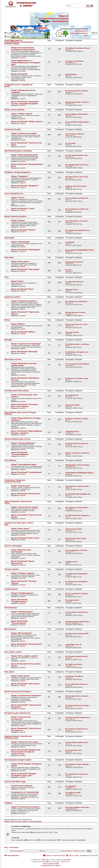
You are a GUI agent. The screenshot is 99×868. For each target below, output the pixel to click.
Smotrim (68, 707)
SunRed (68, 211)
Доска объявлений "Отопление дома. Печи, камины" (24, 405)
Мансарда (8, 340)
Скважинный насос (72, 431)
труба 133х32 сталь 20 (73, 644)
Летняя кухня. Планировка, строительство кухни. (15, 481)
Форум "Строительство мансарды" (26, 344)
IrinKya (68, 145)
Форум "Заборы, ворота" (22, 114)
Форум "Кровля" (18, 220)
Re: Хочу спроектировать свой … (77, 155)
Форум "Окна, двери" (20, 261)
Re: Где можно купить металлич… (78, 696)
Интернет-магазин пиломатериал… (78, 621)
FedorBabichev (70, 809)
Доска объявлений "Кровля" (23, 230)
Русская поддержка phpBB (51, 864)
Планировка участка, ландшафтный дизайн (18, 85)
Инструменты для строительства (17, 713)
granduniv (69, 646)
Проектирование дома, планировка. (18, 151)
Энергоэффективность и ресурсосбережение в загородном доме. (26, 63)
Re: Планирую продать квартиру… (78, 764)
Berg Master (69, 63)
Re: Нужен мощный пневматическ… (78, 717)
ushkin (68, 766)
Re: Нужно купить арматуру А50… (78, 634)
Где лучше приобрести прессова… (78, 807)
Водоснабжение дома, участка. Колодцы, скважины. (20, 413)
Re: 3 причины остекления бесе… (77, 508)
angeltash (22, 58)
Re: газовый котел (72, 395)
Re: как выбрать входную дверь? (77, 122)
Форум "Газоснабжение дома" (24, 464)
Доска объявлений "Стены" (23, 209)
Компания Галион (72, 290)
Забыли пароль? (67, 851)
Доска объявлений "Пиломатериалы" (19, 622)
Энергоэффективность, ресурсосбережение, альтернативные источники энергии (19, 42)
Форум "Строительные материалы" (26, 696)
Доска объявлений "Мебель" (24, 332)
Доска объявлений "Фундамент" (25, 186)
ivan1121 (68, 326)
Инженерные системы (13, 359)
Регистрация (14, 847)
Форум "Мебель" (18, 324)
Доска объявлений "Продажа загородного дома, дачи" (24, 775)
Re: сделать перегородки (74, 61)
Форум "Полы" (17, 281)
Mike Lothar (46, 860)
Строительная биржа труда (15, 782)
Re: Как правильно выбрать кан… (78, 209)
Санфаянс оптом (71, 562)
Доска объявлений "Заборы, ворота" (27, 121)
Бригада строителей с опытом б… (78, 102)
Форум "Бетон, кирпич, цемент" (25, 656)
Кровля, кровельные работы (16, 216)
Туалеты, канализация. (13, 546)
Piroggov (68, 92)
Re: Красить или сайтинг (74, 676)
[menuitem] (72, 855)
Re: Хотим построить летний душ (77, 344)
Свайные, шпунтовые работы (76, 186)
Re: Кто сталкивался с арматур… (77, 594)
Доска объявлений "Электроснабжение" (20, 453)
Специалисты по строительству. (25, 792)
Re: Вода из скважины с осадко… (77, 419)
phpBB (46, 862)
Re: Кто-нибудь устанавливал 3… (77, 114)
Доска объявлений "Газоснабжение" (27, 472)
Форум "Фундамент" (20, 176)
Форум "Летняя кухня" (21, 486)
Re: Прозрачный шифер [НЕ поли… (78, 230)
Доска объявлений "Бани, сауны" (26, 538)
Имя (67, 563)
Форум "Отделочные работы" (24, 301)
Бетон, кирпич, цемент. (13, 652)
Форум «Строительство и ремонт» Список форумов (23, 821)
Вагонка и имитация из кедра (76, 538)
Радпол (68, 188)
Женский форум (71, 74)
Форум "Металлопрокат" (22, 633)
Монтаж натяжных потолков (75, 312)
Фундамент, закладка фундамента (18, 172)
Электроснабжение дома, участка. (18, 439)
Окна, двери (9, 257)
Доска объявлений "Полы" (23, 289)
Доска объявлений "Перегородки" (26, 250)
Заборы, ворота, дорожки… (15, 110)
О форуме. (8, 803)
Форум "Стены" (18, 198)
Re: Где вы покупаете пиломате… (77, 91)
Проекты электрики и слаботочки (77, 453)
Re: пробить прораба (73, 793)
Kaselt (67, 244)
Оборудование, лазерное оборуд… (78, 465)
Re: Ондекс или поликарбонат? (77, 574)
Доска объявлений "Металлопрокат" (27, 644)
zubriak (68, 334)
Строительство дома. (13, 129)
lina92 (67, 291)
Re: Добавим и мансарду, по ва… (77, 352)
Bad (67, 420)
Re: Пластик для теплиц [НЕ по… (77, 581)
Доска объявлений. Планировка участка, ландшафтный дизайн (25, 103)
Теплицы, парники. (12, 569)
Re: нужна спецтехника (74, 664)
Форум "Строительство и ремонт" (26, 807)
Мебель (7, 320)
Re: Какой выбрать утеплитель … (77, 221)
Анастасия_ (69, 354)
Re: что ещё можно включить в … (77, 684)
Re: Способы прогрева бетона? (77, 656)
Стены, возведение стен (14, 194)
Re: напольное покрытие (74, 282)
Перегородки (9, 238)
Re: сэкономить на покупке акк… (77, 774)
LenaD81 (68, 314)
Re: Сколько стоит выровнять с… (77, 301)
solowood (68, 540)
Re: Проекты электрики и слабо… (77, 378)
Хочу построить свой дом (75, 134)
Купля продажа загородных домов (18, 760)
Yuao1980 (69, 166)
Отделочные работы (12, 297)
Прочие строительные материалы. (18, 692)
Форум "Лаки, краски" (20, 676)
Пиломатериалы (11, 608)
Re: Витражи (70, 242)
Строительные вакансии (22, 786)
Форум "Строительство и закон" (25, 742)
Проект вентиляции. (73, 405)
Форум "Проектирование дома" (25, 155)
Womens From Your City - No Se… (77, 324)
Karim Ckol (69, 135)
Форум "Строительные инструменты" (21, 718)
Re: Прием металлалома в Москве (78, 48)
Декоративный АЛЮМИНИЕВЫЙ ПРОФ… (80, 250)
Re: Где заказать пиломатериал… (77, 612)
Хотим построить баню (74, 529)
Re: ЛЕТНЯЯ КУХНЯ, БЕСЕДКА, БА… (78, 494)
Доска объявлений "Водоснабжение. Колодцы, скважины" (27, 432)
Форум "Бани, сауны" (20, 528)
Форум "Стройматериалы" (22, 593)
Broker (68, 496)
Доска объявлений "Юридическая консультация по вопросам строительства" (26, 752)
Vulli (67, 124)
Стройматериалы (11, 589)
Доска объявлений (19, 74)
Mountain (68, 50)
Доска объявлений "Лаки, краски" (26, 684)
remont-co (69, 104)
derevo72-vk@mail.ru (72, 623)
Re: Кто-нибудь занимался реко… (77, 742)
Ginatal (68, 488)
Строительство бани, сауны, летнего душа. (19, 524)
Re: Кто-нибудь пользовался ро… (77, 198)
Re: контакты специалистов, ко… (77, 729)
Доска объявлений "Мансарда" (24, 352)
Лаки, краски (9, 672)
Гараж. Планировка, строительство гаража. (18, 502)
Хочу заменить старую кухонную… (78, 486)
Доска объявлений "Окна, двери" (25, 269)
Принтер (68, 531)
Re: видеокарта (71, 786)
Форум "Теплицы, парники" (23, 573)
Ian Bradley (67, 860)
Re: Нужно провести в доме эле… (77, 443)
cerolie (68, 575)
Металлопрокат (10, 629)
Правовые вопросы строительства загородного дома (18, 737)
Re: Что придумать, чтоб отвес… (77, 550)
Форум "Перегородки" (21, 242)
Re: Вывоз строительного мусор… (78, 705)
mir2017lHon (69, 466)
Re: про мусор (70, 143)
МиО (67, 380)
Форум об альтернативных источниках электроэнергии (23, 49)
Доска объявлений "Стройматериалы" (19, 601)
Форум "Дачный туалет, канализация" (21, 551)
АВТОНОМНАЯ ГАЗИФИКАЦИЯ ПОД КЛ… (80, 473)
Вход (6, 847)
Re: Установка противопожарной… (78, 364)
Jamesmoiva (81, 840)
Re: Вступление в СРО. (74, 750)
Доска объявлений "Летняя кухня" (26, 494)
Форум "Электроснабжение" (23, 443)
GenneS (68, 232)
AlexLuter (68, 157)
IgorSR (68, 406)
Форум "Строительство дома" (24, 133)
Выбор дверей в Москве (74, 262)
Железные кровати (72, 332)
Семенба (68, 263)
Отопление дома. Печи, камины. (17, 391)
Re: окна (68, 270)
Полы (7, 277)
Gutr (67, 346)
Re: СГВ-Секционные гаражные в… (78, 515)
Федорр (68, 474)
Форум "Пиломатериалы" (22, 612)
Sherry (68, 76)
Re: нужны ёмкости (72, 600)
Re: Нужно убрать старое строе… (77, 177)
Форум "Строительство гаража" (25, 507)
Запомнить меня (80, 851)
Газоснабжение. (10, 460)
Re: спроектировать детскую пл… (78, 165)
